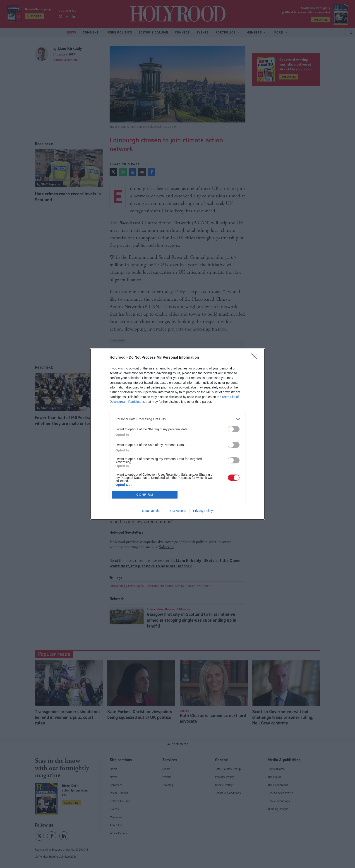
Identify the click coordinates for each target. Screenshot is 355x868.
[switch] (234, 429)
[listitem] (177, 419)
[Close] (256, 358)
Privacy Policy (203, 511)
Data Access (177, 511)
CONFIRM (145, 495)
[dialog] (177, 434)
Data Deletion (152, 511)
